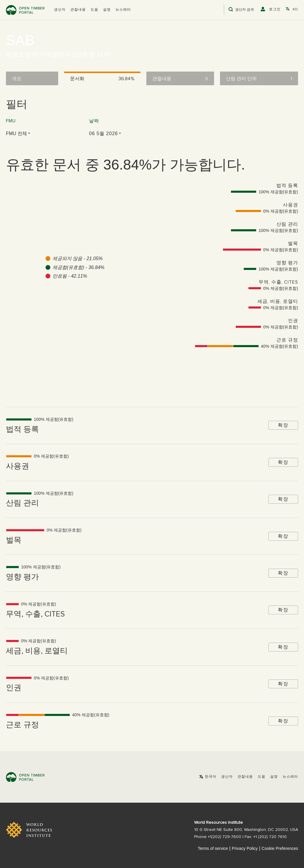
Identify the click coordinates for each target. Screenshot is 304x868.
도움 (94, 10)
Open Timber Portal (25, 10)
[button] (60, 10)
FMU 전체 (16, 133)
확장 (283, 425)
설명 (107, 10)
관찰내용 (78, 10)
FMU (11, 121)
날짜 (94, 121)
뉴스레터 (123, 10)
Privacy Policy (245, 848)
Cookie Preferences (280, 848)
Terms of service (213, 848)
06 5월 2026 (103, 133)
